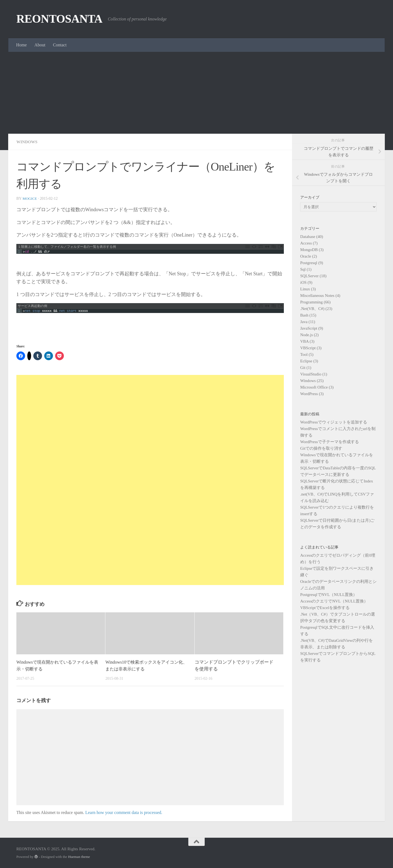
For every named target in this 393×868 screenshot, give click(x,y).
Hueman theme (79, 857)
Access (306, 243)
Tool (304, 354)
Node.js (306, 335)
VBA (304, 341)
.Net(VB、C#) (312, 309)
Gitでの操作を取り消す (321, 448)
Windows (28, 142)
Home (21, 45)
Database (308, 237)
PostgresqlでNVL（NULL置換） (329, 595)
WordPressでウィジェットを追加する (334, 422)
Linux (305, 289)
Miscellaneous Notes (317, 296)
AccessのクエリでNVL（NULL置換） (334, 601)
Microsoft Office (314, 387)
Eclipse (306, 361)
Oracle (306, 256)
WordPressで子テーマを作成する (330, 442)
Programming (312, 302)
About (40, 45)
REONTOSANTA (59, 19)
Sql (303, 269)
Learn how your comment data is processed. (124, 812)
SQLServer (309, 276)
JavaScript (309, 328)
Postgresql (309, 263)
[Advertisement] (196, 93)
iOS (303, 282)
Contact (60, 45)
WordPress (309, 394)
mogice (30, 199)
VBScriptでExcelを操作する (325, 608)
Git (303, 368)
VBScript (308, 348)
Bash (304, 315)
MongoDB (309, 250)
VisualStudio (311, 374)
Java (304, 322)
